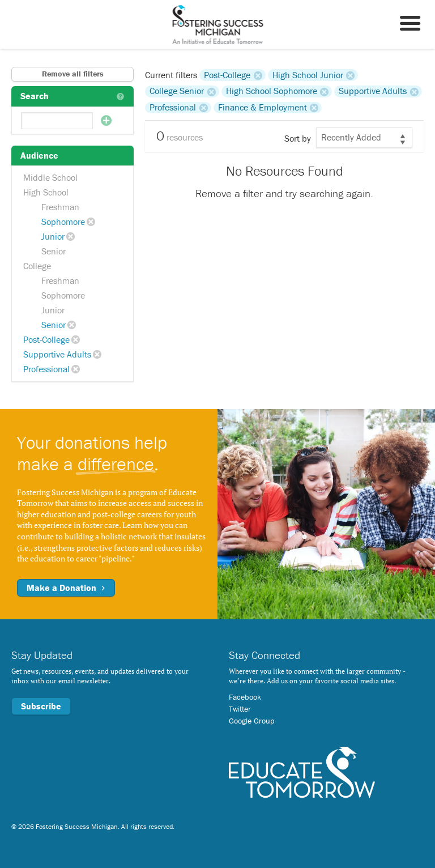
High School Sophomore (272, 91)
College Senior (177, 91)
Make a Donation (66, 588)
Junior (53, 236)
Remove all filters (73, 74)
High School (46, 192)
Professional (46, 369)
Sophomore (63, 222)
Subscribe (41, 706)
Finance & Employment (263, 108)
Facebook (245, 697)
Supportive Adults (57, 354)
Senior (54, 251)
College (37, 266)
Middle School (50, 177)
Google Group (251, 721)
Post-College (46, 339)
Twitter (240, 709)
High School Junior (308, 75)
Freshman (60, 207)
